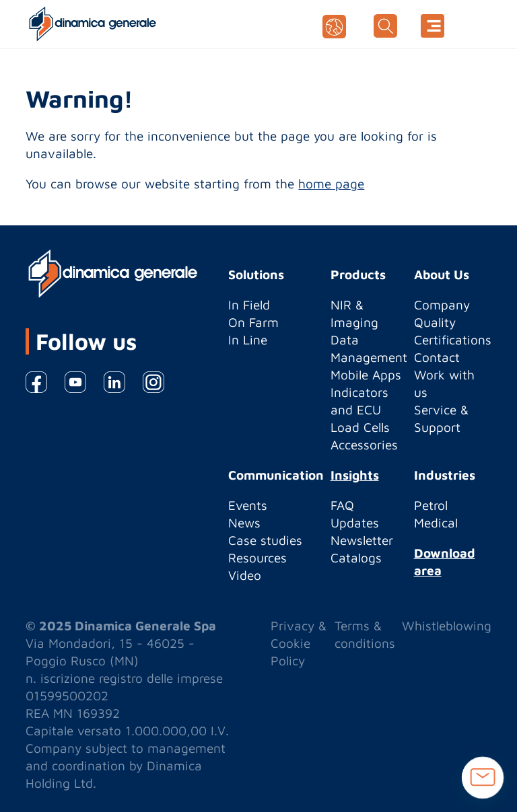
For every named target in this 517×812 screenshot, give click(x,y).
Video (245, 575)
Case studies (265, 540)
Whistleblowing (447, 626)
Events (248, 505)
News (244, 523)
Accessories (364, 445)
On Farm (253, 322)
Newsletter (362, 540)
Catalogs (356, 558)
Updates (355, 523)
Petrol (431, 505)
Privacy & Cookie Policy (299, 643)
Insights (355, 475)
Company (442, 305)
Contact (437, 357)
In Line (248, 340)
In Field (249, 305)
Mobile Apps (366, 375)
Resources (257, 558)
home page (331, 184)
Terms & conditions (365, 634)
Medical (436, 523)
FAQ (342, 505)
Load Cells (360, 427)
